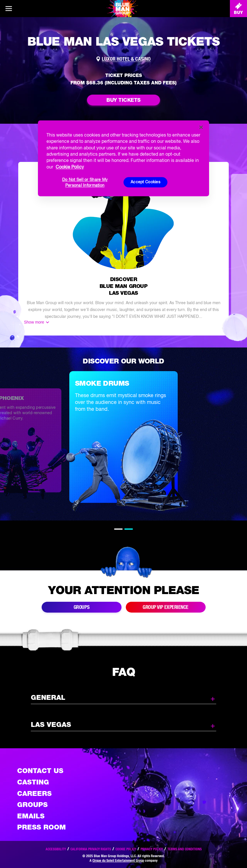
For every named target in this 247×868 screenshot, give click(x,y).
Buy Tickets (123, 100)
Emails (31, 816)
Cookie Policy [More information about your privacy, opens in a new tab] (70, 167)
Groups (32, 805)
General (123, 698)
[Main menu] (9, 9)
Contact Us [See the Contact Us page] (40, 771)
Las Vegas (123, 725)
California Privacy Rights (91, 849)
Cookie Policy (126, 849)
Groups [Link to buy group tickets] (81, 607)
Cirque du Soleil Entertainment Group (118, 860)
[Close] (201, 127)
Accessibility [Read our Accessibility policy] (56, 849)
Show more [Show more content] (34, 322)
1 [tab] (118, 529)
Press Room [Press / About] (41, 827)
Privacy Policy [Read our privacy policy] (152, 849)
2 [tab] (129, 529)
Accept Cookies (145, 182)
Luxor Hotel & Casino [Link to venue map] (126, 59)
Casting (33, 782)
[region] (123, 158)
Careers (34, 793)
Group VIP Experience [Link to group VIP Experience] (166, 607)
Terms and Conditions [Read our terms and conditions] (185, 849)
